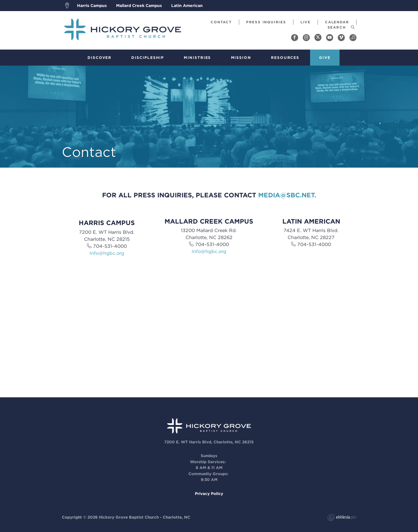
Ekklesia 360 (342, 518)
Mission (241, 58)
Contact (221, 22)
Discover (99, 58)
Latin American (187, 6)
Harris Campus (92, 6)
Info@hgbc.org (107, 253)
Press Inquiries (266, 22)
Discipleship (148, 58)
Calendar (337, 22)
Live (306, 22)
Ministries (197, 58)
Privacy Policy (209, 494)
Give (325, 58)
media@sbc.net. (287, 195)
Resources (285, 58)
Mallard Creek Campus (139, 6)
